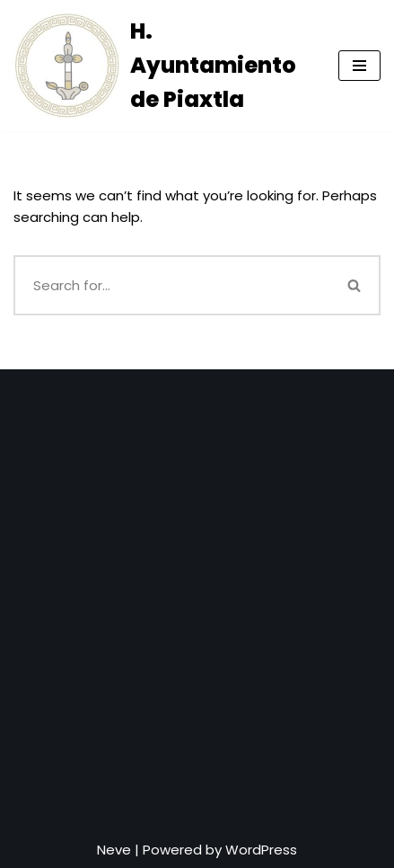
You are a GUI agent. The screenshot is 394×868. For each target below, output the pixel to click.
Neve (114, 850)
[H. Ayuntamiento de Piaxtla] (162, 66)
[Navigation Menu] (359, 66)
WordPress (261, 850)
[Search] (172, 285)
